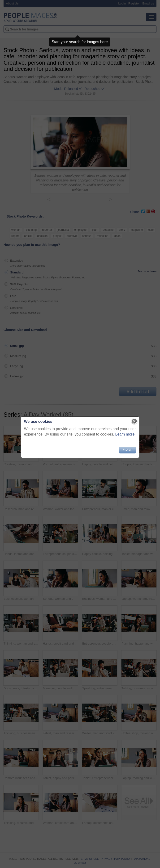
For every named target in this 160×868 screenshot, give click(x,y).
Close (127, 450)
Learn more (125, 434)
